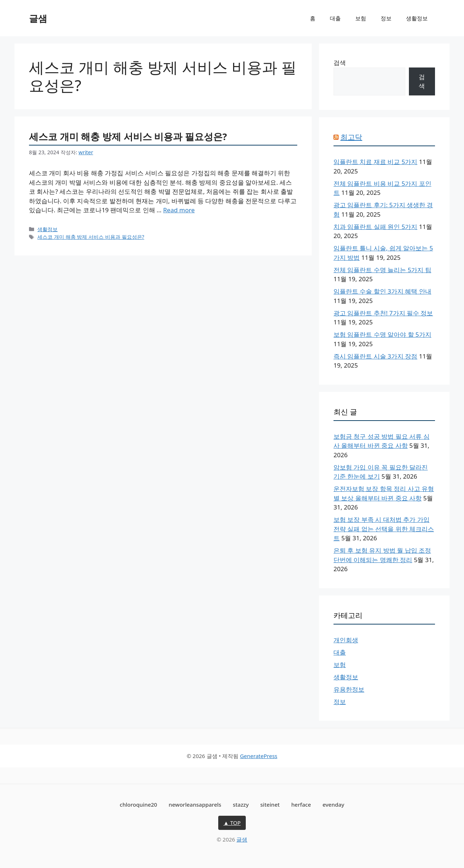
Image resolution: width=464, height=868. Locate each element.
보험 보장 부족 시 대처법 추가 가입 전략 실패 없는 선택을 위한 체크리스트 (384, 529)
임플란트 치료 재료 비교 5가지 (375, 162)
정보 (386, 18)
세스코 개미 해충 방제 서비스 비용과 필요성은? (128, 136)
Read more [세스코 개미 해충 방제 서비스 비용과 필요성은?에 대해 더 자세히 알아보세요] (179, 210)
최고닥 (351, 137)
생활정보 (417, 18)
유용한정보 (349, 689)
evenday (333, 804)
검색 (340, 63)
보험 (361, 18)
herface (301, 804)
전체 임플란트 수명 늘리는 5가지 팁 (382, 270)
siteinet (270, 804)
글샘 (38, 18)
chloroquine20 (138, 804)
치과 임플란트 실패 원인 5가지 (375, 227)
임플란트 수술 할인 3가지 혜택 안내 (382, 291)
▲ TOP (232, 823)
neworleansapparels (195, 804)
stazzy (241, 804)
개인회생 (346, 640)
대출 (335, 18)
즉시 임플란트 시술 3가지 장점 (375, 356)
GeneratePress (259, 756)
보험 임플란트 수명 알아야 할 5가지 (382, 334)
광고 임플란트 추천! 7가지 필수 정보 (383, 313)
